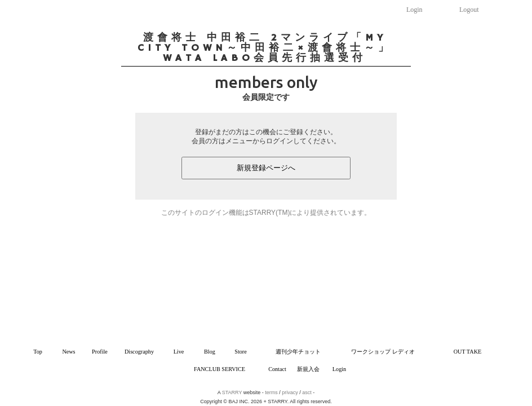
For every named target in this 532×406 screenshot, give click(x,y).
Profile (100, 352)
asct (307, 392)
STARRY (232, 392)
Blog (210, 352)
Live (179, 352)
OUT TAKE (467, 352)
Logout (469, 10)
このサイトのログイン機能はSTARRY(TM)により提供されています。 (266, 213)
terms (271, 392)
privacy (290, 392)
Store (241, 352)
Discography (139, 352)
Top (38, 352)
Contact (277, 369)
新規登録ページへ (266, 168)
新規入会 (308, 369)
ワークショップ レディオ (383, 352)
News (68, 352)
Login (414, 10)
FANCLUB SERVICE (220, 369)
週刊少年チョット (298, 352)
